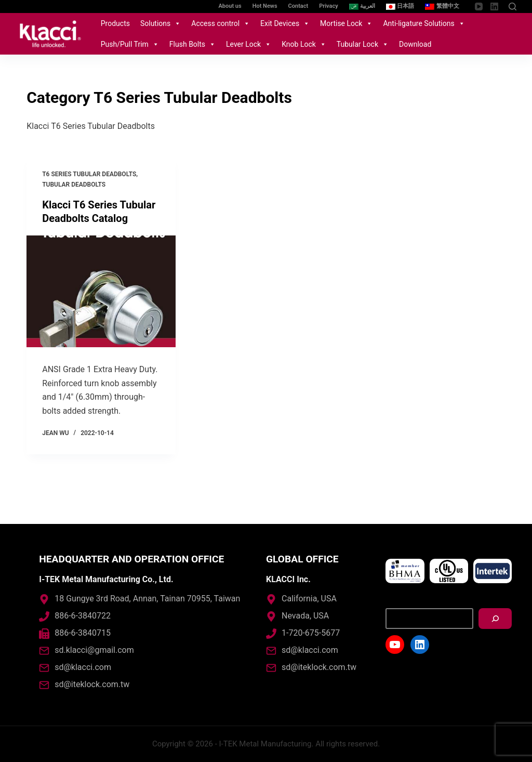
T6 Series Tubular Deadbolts (89, 174)
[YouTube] (479, 6)
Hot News (265, 6)
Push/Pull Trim (130, 44)
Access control (221, 23)
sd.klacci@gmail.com (94, 650)
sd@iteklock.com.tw (92, 684)
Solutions (161, 23)
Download (415, 44)
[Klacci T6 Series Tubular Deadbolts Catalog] (101, 291)
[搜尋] (495, 619)
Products (115, 23)
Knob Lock (304, 44)
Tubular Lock (363, 44)
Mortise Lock (346, 23)
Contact (298, 6)
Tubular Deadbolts (74, 185)
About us (230, 6)
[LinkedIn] (494, 6)
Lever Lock (249, 44)
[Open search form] (513, 6)
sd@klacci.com (83, 667)
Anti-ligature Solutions (424, 23)
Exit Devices (285, 23)
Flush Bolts (192, 44)
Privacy (328, 6)
